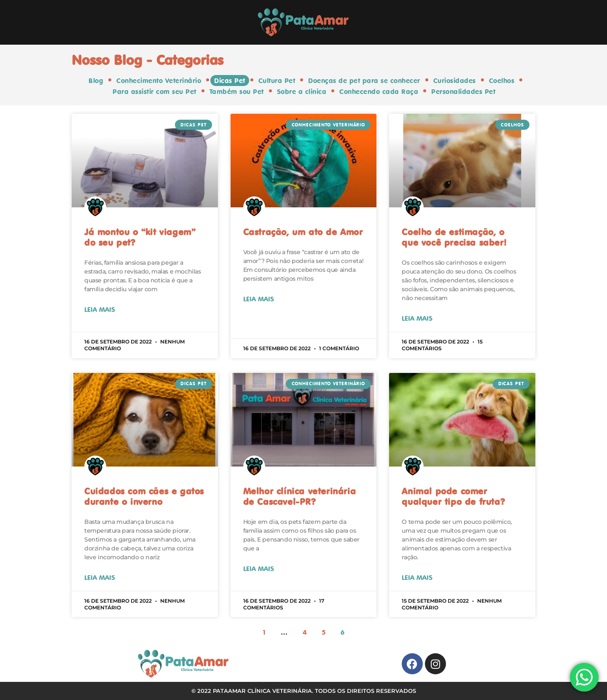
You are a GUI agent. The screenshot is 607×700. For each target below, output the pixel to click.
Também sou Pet (237, 91)
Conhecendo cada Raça (378, 91)
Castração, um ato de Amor (303, 232)
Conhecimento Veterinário (160, 80)
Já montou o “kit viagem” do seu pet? (140, 237)
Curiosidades (454, 80)
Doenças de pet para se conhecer (364, 80)
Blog (97, 80)
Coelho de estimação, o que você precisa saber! (454, 237)
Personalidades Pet (462, 91)
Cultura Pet (277, 80)
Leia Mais (100, 309)
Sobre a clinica (302, 91)
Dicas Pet (230, 80)
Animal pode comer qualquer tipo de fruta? (453, 496)
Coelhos (501, 80)
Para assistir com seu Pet (155, 91)
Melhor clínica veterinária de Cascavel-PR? (300, 496)
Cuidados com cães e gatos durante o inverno (144, 496)
